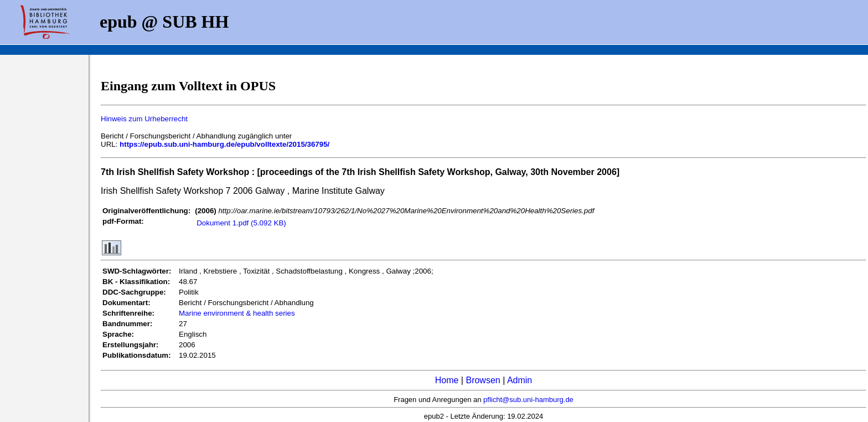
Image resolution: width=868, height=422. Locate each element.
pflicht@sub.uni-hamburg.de (528, 400)
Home (447, 380)
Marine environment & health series (237, 313)
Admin (520, 380)
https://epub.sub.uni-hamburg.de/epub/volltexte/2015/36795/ (224, 144)
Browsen (483, 380)
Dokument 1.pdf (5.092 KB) (241, 223)
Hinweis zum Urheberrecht (144, 119)
